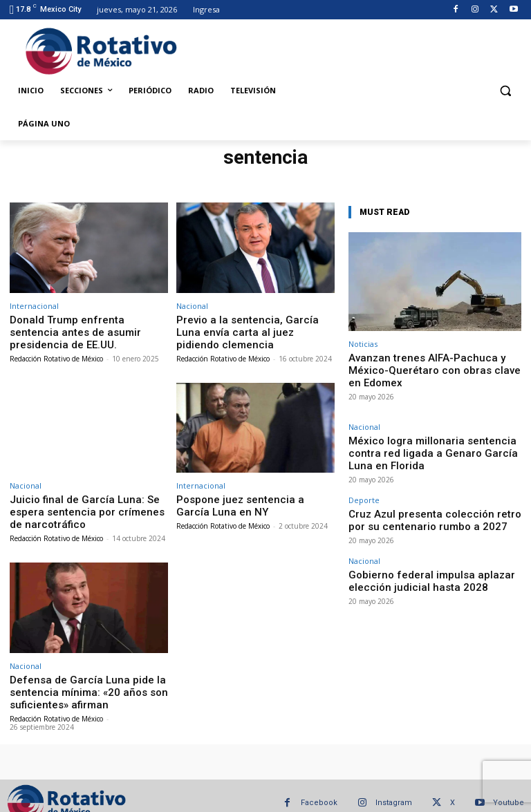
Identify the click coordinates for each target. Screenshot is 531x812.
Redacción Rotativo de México (56, 354)
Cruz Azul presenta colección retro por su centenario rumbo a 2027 (424, 482)
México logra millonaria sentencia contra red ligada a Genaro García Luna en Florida (428, 428)
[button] (505, 91)
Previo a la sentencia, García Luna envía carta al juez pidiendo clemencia (255, 324)
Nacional (192, 306)
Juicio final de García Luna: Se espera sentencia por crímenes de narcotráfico (87, 504)
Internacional (34, 306)
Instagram (394, 788)
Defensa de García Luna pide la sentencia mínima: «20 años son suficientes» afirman (74, 679)
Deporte (364, 465)
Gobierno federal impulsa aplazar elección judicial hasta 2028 (425, 536)
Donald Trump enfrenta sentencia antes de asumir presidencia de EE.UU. (79, 330)
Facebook (319, 788)
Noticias (363, 344)
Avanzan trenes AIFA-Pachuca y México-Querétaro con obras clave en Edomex (433, 362)
